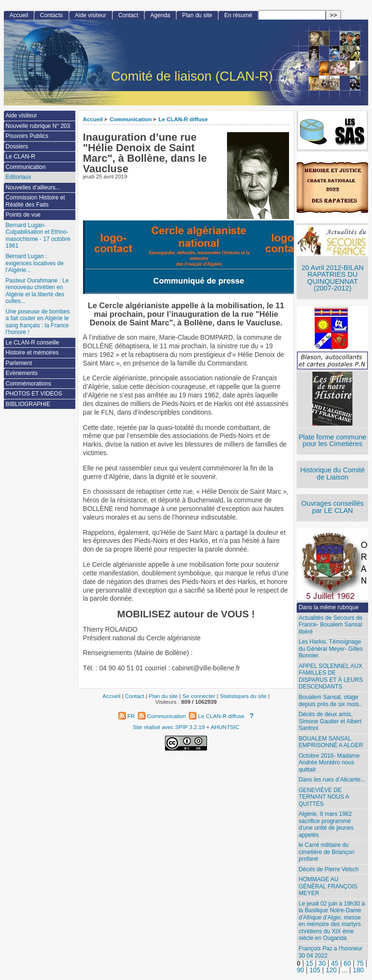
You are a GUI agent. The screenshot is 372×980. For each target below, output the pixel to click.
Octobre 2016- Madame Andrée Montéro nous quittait (329, 763)
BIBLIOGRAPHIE (28, 404)
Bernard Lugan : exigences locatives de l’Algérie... (35, 263)
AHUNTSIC (225, 727)
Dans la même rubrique (329, 607)
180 (358, 970)
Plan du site (197, 15)
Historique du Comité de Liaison (332, 474)
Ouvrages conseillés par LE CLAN (333, 507)
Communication (131, 119)
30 (322, 964)
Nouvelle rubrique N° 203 (38, 126)
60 (347, 964)
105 (315, 970)
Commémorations (28, 384)
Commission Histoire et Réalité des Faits (35, 201)
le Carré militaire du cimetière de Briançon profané (326, 852)
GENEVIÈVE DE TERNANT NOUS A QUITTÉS (324, 797)
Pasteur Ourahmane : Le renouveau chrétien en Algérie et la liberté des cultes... (37, 291)
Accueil (93, 119)
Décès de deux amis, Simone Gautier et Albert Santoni (330, 721)
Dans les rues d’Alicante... (332, 780)
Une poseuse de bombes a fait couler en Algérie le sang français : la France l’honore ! (38, 322)
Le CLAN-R (21, 156)
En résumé (238, 15)
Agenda (160, 15)
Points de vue (23, 215)
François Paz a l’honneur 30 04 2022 (331, 952)
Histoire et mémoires (32, 353)
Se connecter (199, 696)
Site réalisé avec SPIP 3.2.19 (169, 727)
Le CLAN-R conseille (32, 343)
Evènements (22, 373)
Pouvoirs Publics (27, 136)
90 (300, 970)
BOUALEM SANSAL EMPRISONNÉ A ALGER (331, 742)
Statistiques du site (243, 696)
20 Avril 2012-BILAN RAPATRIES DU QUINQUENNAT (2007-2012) (332, 278)
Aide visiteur (91, 15)
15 (309, 964)
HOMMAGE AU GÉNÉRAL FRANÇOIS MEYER (328, 886)
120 (331, 970)
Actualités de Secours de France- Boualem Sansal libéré (331, 625)
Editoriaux (19, 177)
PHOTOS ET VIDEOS (34, 394)
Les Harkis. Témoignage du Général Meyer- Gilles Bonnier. (331, 649)
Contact (128, 15)
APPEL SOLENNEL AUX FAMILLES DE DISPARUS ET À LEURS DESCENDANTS (331, 677)
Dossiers (17, 146)
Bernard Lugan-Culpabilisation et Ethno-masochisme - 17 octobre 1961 (38, 236)
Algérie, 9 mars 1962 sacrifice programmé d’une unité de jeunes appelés (326, 824)
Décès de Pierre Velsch (329, 869)
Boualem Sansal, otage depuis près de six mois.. (330, 701)
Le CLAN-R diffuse (183, 119)
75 (360, 964)
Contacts (52, 15)
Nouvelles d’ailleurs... (33, 188)
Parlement (19, 363)
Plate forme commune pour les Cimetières (332, 441)
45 (335, 964)
